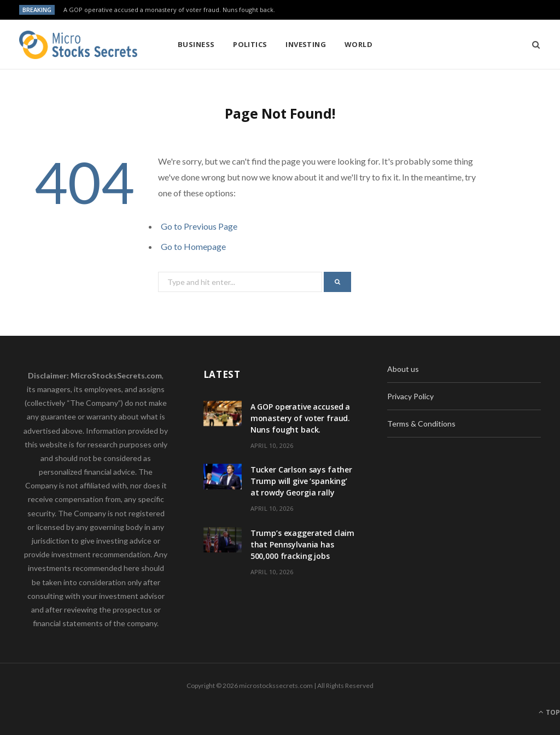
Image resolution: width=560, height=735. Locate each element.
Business (196, 44)
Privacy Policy (410, 396)
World (358, 44)
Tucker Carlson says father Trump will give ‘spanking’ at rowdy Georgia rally (301, 481)
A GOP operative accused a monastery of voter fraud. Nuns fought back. (169, 10)
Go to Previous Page (199, 226)
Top (549, 712)
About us (403, 369)
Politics (250, 44)
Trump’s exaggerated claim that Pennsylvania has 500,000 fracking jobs (303, 544)
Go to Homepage (193, 246)
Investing (306, 44)
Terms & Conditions (421, 424)
